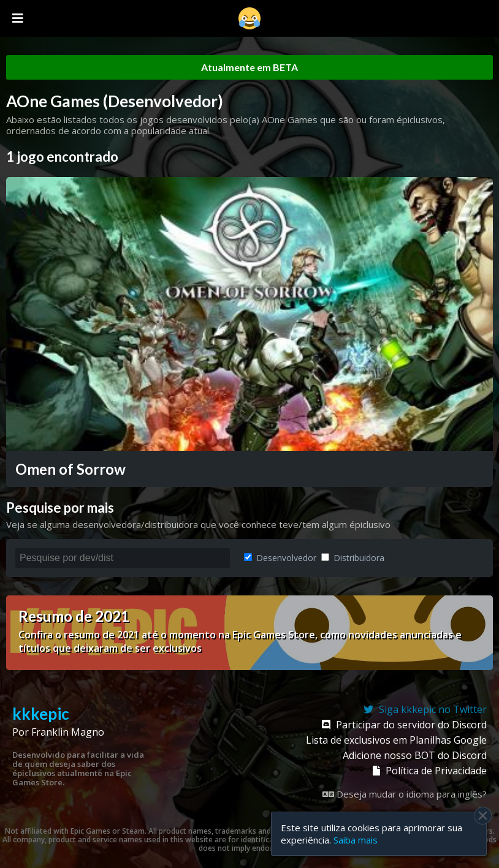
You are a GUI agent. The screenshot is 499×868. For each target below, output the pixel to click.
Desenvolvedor (280, 558)
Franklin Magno (68, 732)
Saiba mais (356, 840)
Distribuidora (353, 558)
